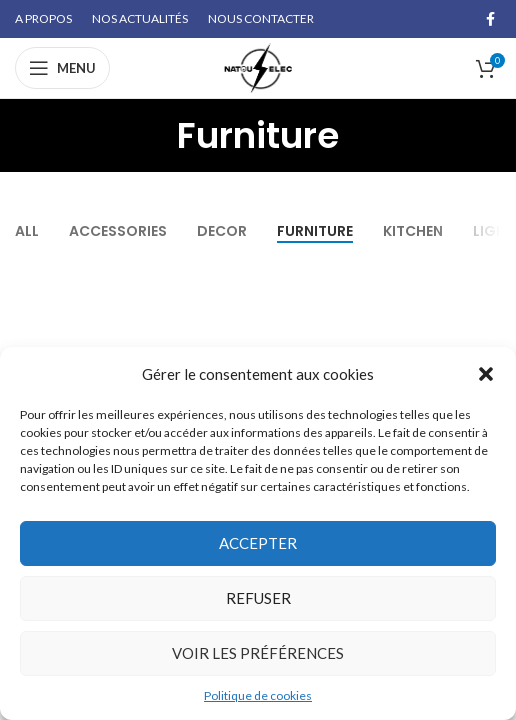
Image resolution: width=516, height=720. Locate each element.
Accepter (258, 543)
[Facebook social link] (490, 19)
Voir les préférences (258, 653)
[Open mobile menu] (62, 68)
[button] (486, 374)
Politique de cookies (258, 695)
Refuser (258, 598)
